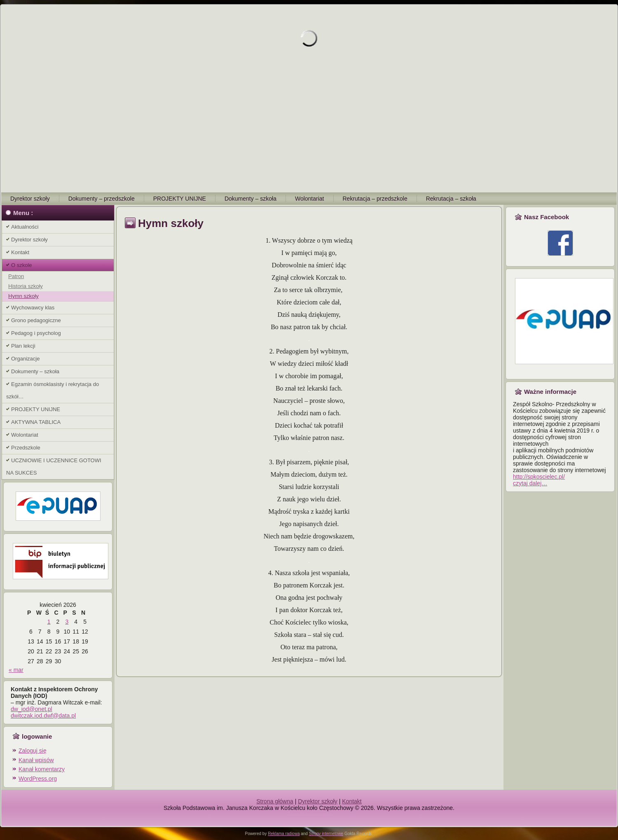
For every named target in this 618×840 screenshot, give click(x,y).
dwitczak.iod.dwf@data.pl (43, 716)
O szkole (22, 265)
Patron (16, 276)
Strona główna (275, 801)
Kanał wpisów (36, 760)
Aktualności (25, 227)
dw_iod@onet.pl (32, 709)
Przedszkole (26, 448)
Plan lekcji (23, 346)
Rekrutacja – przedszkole (375, 199)
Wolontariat (310, 199)
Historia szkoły (26, 286)
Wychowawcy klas (33, 308)
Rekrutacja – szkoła (451, 199)
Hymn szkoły (23, 296)
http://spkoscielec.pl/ (539, 477)
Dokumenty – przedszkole (102, 199)
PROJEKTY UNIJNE (180, 199)
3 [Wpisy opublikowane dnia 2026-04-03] (67, 622)
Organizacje (25, 359)
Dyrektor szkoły (30, 199)
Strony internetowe (326, 834)
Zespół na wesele (309, 814)
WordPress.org (38, 779)
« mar (16, 670)
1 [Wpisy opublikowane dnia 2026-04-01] (49, 622)
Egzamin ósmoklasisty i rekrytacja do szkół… (53, 390)
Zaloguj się (33, 751)
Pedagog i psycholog (36, 333)
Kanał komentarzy (42, 769)
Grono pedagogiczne (36, 320)
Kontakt (20, 252)
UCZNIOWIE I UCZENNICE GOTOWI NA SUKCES (54, 467)
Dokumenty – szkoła (250, 199)
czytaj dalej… (530, 483)
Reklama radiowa (284, 834)
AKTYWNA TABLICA (36, 422)
